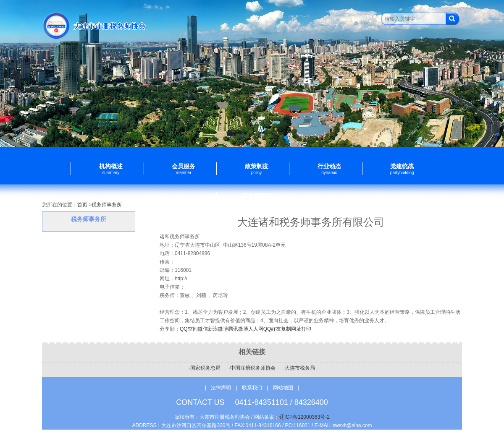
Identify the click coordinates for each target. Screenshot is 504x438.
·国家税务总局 (205, 368)
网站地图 (283, 388)
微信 (203, 329)
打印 (306, 329)
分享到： (170, 329)
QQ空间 (189, 329)
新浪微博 (218, 329)
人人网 (256, 329)
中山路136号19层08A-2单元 (254, 245)
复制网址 (291, 329)
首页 (82, 205)
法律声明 (221, 388)
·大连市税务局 (299, 368)
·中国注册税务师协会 (252, 368)
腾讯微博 (238, 329)
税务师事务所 (107, 205)
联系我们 (253, 388)
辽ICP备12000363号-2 (304, 417)
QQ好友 (272, 329)
